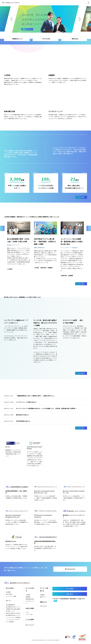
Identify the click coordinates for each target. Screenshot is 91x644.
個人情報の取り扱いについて (13, 607)
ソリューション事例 (11, 596)
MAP (55, 601)
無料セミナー (43, 597)
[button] (11, 19)
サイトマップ (30, 625)
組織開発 (28, 597)
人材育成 (28, 595)
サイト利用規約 (10, 622)
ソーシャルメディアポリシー (13, 620)
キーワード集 (29, 614)
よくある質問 (30, 620)
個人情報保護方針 (10, 605)
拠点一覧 (8, 601)
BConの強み (9, 594)
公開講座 (42, 595)
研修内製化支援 (30, 599)
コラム (27, 612)
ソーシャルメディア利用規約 (13, 617)
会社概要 (8, 592)
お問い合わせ (43, 606)
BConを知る (10, 588)
